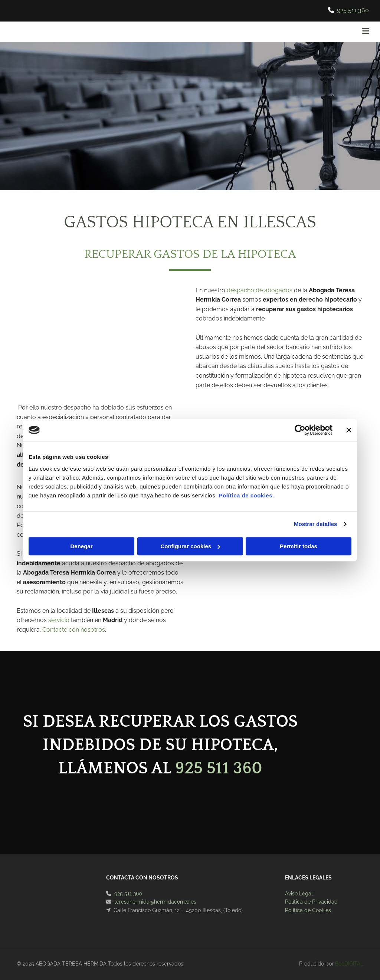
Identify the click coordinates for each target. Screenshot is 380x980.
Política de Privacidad (311, 902)
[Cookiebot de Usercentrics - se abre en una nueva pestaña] (300, 430)
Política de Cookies (308, 910)
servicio (59, 620)
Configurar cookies (190, 546)
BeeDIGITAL (349, 964)
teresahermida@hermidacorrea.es (155, 902)
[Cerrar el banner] (349, 430)
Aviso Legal (299, 894)
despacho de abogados (260, 290)
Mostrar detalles (316, 524)
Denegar (81, 546)
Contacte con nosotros (74, 630)
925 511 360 (353, 10)
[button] (252, 32)
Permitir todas (299, 546)
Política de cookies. (246, 495)
